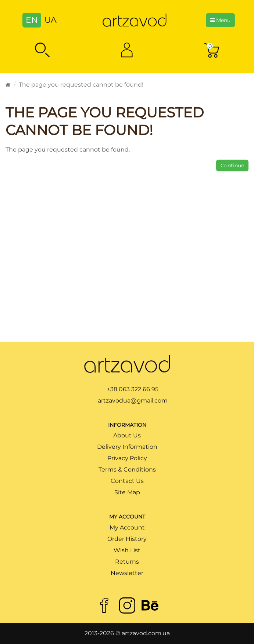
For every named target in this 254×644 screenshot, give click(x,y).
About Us (127, 435)
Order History (127, 539)
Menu (220, 20)
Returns (127, 562)
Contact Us (127, 481)
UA (51, 20)
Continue (232, 165)
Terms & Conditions (127, 470)
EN (32, 20)
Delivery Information (127, 447)
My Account (127, 527)
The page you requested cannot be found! (81, 85)
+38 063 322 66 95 (133, 389)
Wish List (127, 550)
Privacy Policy (127, 458)
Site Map (127, 492)
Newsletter (127, 573)
